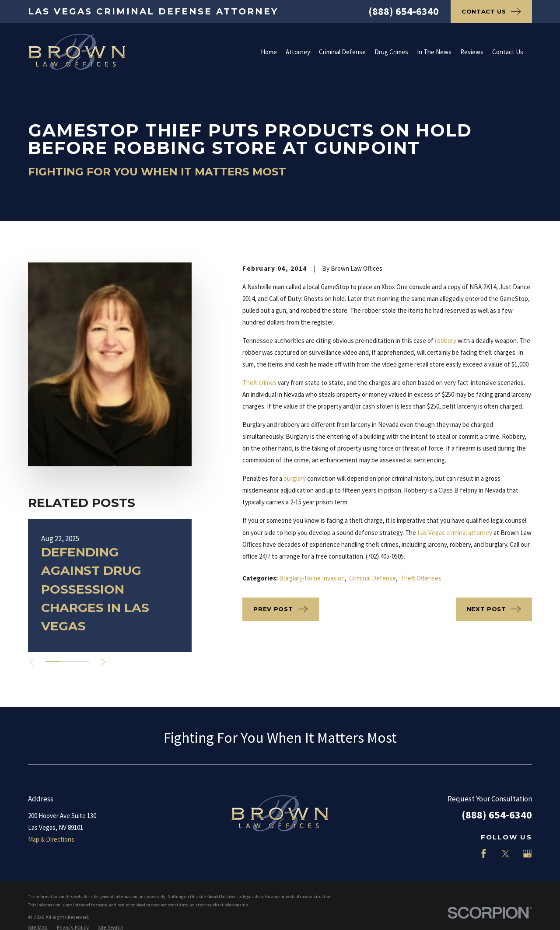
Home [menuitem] (269, 52)
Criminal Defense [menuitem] (342, 52)
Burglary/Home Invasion (312, 578)
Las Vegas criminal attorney (455, 533)
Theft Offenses (421, 578)
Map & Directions (51, 839)
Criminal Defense (373, 578)
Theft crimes (259, 383)
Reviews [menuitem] (472, 52)
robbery (446, 341)
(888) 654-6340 (404, 11)
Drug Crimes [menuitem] (391, 52)
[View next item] (103, 662)
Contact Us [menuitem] (508, 52)
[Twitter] (506, 854)
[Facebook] (484, 854)
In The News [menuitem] (434, 52)
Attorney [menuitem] (298, 52)
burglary (295, 478)
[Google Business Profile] (527, 854)
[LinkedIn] (462, 854)
